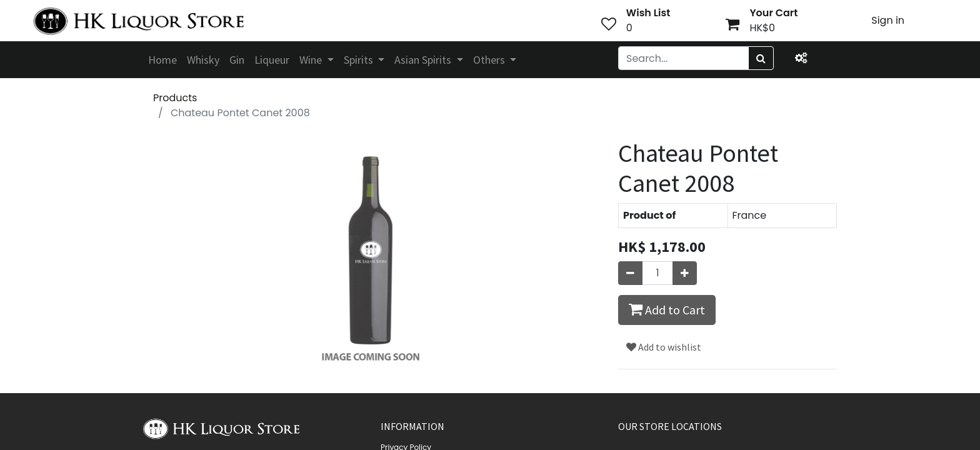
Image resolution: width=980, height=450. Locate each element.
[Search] (761, 58)
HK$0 (762, 28)
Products (175, 98)
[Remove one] (630, 273)
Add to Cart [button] (667, 309)
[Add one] (685, 273)
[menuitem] (162, 60)
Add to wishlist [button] (664, 347)
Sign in (888, 20)
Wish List (648, 13)
